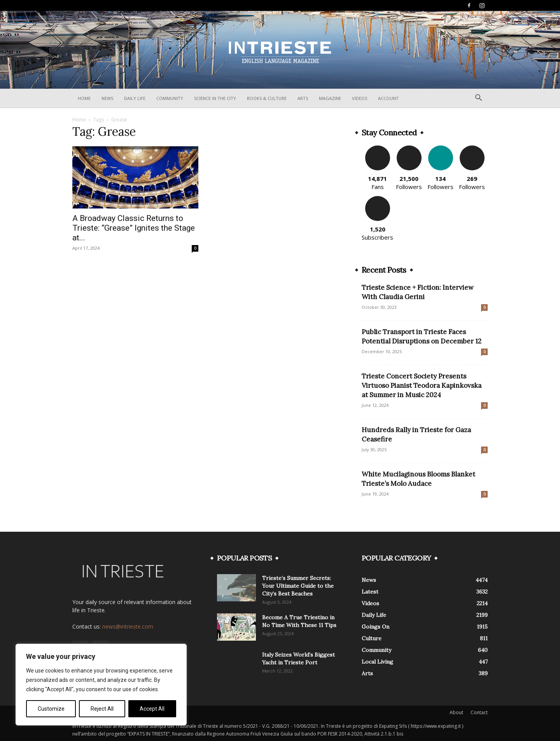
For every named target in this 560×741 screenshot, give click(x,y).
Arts (303, 98)
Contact (479, 712)
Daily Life (135, 98)
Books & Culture (267, 98)
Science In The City (215, 98)
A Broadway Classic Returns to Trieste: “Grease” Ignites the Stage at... (134, 228)
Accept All (152, 709)
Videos (360, 98)
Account (388, 98)
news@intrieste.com (128, 626)
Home (84, 98)
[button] (478, 99)
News (107, 98)
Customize (51, 709)
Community (170, 98)
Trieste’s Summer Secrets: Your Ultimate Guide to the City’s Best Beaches (298, 586)
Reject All (102, 709)
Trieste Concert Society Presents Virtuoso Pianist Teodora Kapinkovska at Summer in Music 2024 (422, 385)
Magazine (330, 98)
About (456, 712)
